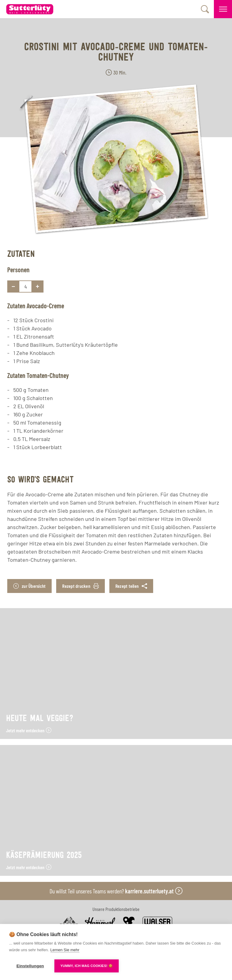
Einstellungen (30, 966)
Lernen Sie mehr (65, 950)
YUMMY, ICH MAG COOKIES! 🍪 (87, 966)
